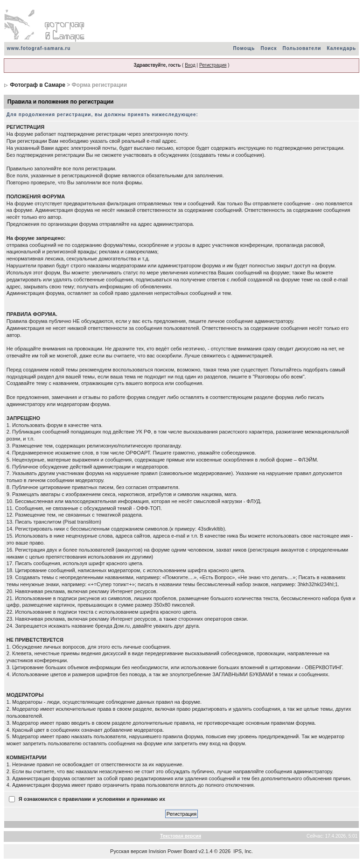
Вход (190, 65)
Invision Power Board (173, 851)
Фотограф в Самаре (38, 85)
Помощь (244, 48)
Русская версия (129, 851)
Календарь (341, 48)
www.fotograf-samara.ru (39, 48)
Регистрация (213, 65)
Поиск (269, 48)
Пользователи (302, 48)
